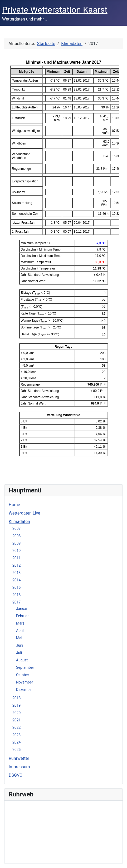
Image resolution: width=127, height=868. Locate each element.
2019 (16, 705)
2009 (16, 543)
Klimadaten (19, 522)
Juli (19, 653)
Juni (20, 645)
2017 (16, 602)
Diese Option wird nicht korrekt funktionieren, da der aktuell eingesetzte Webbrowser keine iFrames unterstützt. (63, 266)
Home (14, 505)
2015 (16, 587)
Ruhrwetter (19, 758)
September (25, 667)
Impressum (19, 767)
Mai (19, 638)
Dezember (24, 690)
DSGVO (16, 775)
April (20, 631)
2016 (16, 595)
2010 (16, 551)
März (20, 623)
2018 (16, 698)
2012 (16, 565)
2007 (16, 528)
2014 (16, 580)
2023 (16, 735)
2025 (16, 750)
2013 (16, 573)
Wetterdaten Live (25, 513)
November (25, 682)
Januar (22, 608)
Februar (22, 616)
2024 (16, 742)
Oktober (23, 675)
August (22, 660)
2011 (16, 558)
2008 (16, 536)
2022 (16, 727)
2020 (16, 713)
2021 (16, 720)
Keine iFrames (63, 831)
